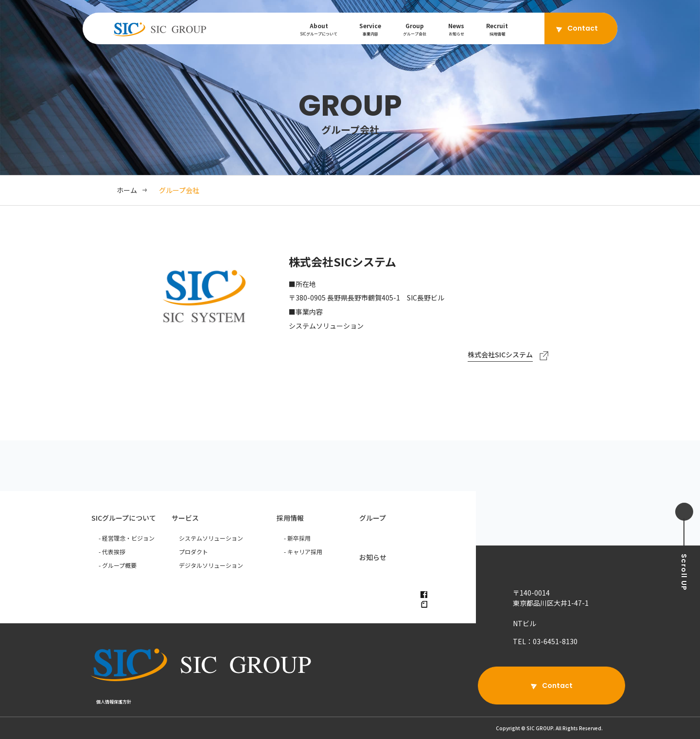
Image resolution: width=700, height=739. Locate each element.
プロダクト (193, 552)
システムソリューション (211, 538)
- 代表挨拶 (112, 552)
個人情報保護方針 (114, 702)
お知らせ (373, 557)
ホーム (127, 190)
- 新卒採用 (297, 538)
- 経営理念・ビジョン (127, 538)
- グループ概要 (118, 565)
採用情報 (290, 518)
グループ (373, 518)
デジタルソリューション (211, 565)
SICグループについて (124, 518)
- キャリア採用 (303, 552)
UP (684, 572)
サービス (185, 518)
